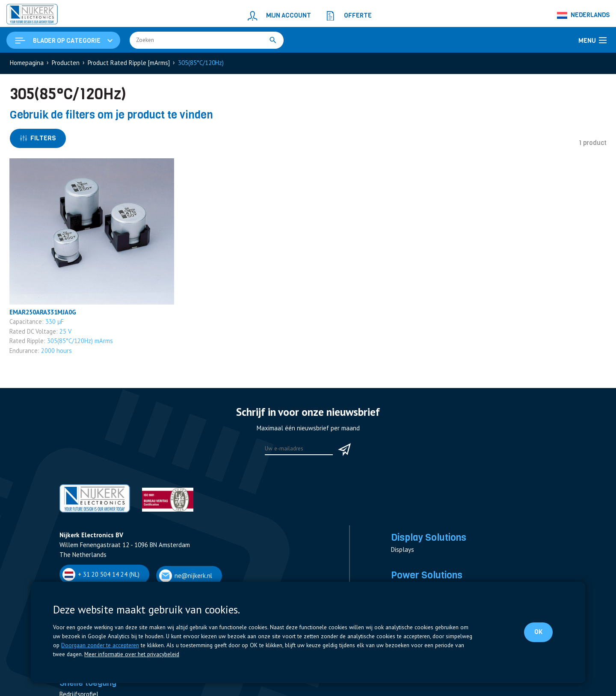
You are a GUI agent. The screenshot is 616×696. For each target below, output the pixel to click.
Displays (403, 550)
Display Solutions (429, 537)
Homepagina (27, 63)
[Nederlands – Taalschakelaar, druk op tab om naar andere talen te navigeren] (584, 15)
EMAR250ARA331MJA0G (44, 312)
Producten (66, 63)
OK (538, 632)
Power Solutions (427, 575)
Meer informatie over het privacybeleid (132, 654)
